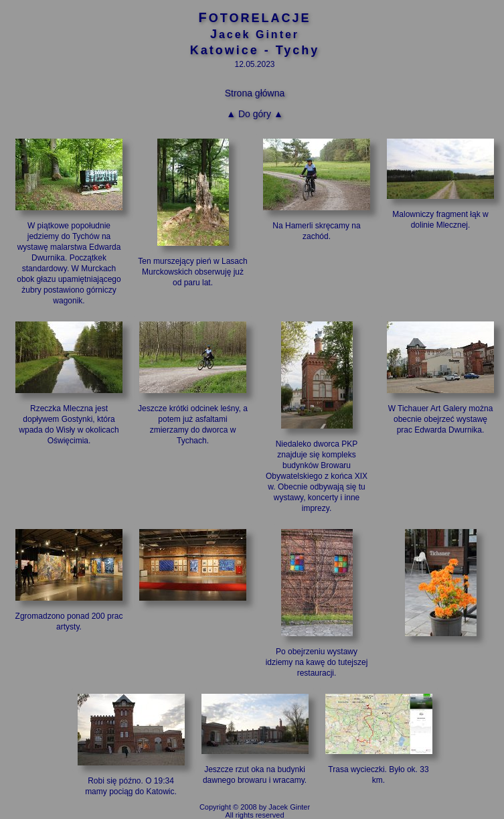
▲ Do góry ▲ (255, 114)
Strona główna (255, 93)
